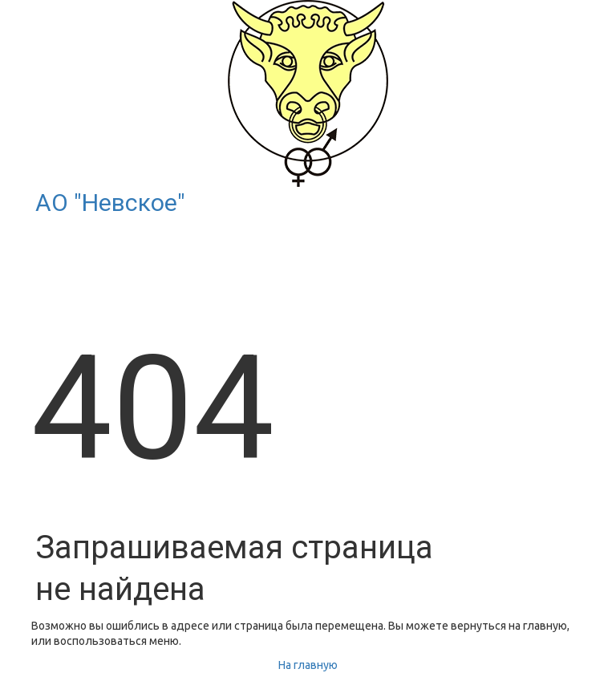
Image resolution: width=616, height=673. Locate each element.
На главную (308, 665)
